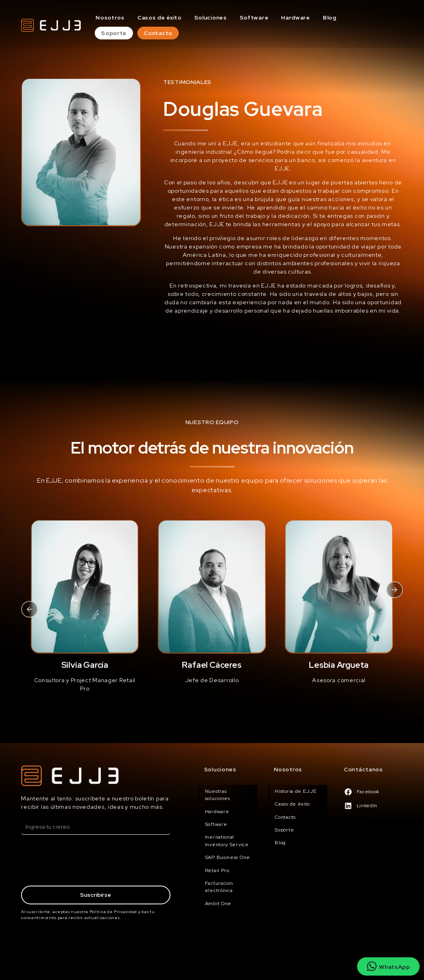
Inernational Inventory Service (227, 841)
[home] (51, 25)
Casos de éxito (159, 18)
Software (254, 18)
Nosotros (110, 18)
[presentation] (82, 861)
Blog (330, 18)
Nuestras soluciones (218, 795)
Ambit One (218, 904)
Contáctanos (363, 769)
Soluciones (211, 18)
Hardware (296, 18)
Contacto (158, 33)
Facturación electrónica (219, 887)
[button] (29, 609)
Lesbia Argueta (339, 665)
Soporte (114, 33)
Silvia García (85, 665)
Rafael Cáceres (212, 665)
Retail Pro (217, 870)
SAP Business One (228, 857)
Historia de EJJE (296, 791)
